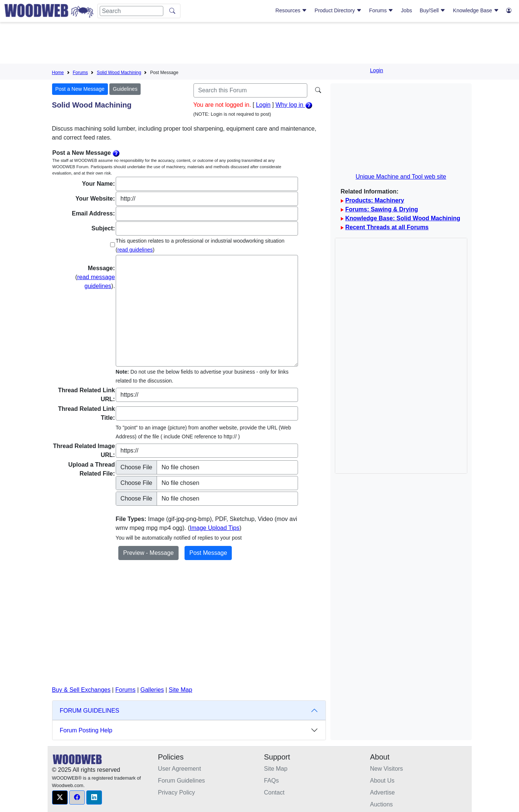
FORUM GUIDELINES (90, 711)
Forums (381, 10)
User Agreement (180, 769)
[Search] (132, 11)
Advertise (383, 792)
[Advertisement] (260, 44)
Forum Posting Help (86, 730)
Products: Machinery (375, 200)
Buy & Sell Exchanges (81, 690)
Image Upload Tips (214, 528)
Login (377, 70)
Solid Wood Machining (119, 73)
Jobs (407, 10)
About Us (382, 781)
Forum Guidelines (182, 781)
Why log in (294, 105)
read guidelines (135, 250)
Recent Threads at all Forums (387, 227)
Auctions (382, 804)
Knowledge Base (476, 10)
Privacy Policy (177, 792)
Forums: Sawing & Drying (382, 209)
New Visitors (387, 769)
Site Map (180, 690)
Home (58, 73)
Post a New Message (80, 89)
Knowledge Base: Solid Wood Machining (403, 218)
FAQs (272, 781)
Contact (274, 792)
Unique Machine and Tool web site (401, 177)
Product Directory (338, 10)
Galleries (152, 690)
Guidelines (125, 89)
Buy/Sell (433, 10)
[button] (60, 797)
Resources (291, 10)
